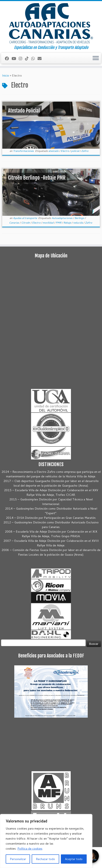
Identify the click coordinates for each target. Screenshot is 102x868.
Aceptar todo (74, 859)
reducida (78, 223)
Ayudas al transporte (25, 218)
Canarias (14, 223)
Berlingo (80, 218)
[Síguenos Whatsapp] (34, 58)
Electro (65, 151)
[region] (46, 841)
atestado (54, 151)
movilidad (48, 223)
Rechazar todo (45, 859)
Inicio (6, 75)
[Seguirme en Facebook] (8, 58)
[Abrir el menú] (96, 58)
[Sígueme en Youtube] (15, 58)
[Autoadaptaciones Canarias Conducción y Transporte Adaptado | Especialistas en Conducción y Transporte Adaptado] (51, 23)
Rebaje (67, 223)
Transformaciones (24, 151)
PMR (59, 223)
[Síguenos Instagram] (22, 58)
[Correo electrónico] (41, 58)
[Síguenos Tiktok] (28, 58)
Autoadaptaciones (62, 218)
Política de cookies (30, 849)
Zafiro (85, 151)
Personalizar (18, 859)
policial (75, 151)
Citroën (26, 223)
